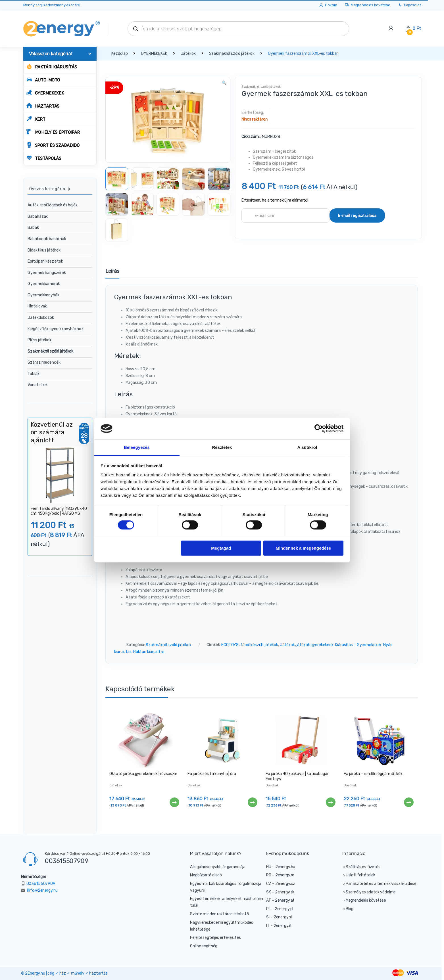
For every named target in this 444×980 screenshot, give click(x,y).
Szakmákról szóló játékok (232, 54)
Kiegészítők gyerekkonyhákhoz (55, 329)
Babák (33, 228)
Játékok (188, 54)
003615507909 (66, 861)
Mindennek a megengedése (303, 548)
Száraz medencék (44, 362)
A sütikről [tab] (307, 447)
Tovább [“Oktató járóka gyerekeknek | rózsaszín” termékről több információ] (174, 802)
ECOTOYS (230, 645)
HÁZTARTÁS (43, 106)
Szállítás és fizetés (363, 867)
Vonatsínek (38, 385)
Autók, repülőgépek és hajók (52, 205)
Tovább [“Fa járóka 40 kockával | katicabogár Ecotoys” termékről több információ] (330, 802)
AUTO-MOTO (43, 80)
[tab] (112, 274)
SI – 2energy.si (279, 917)
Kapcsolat (409, 5)
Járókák (116, 785)
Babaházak (38, 216)
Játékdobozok (41, 318)
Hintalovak (37, 306)
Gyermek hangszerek (47, 273)
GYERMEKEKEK (45, 93)
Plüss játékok (39, 340)
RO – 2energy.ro (280, 875)
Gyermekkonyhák (43, 295)
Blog (350, 909)
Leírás (112, 271)
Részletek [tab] (222, 447)
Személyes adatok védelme (371, 892)
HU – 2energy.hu (281, 867)
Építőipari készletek (45, 261)
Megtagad (221, 548)
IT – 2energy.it (279, 926)
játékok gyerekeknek (315, 645)
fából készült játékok (259, 645)
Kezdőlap (120, 54)
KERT (36, 119)
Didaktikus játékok (44, 250)
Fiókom (328, 5)
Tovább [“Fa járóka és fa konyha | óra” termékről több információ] (252, 802)
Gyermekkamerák (44, 284)
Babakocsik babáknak (47, 239)
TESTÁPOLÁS (44, 158)
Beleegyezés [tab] (137, 447)
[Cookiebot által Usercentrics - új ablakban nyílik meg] (319, 429)
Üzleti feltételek (361, 875)
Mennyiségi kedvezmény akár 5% (52, 5)
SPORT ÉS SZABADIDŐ (53, 145)
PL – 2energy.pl (280, 909)
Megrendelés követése (367, 5)
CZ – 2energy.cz (281, 884)
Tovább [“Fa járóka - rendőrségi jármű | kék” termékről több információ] (408, 802)
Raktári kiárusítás (52, 67)
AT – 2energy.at (280, 900)
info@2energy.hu (42, 890)
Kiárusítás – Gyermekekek (358, 645)
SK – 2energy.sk (280, 892)
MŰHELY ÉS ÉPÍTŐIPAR (53, 132)
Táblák (33, 374)
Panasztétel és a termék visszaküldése (381, 884)
